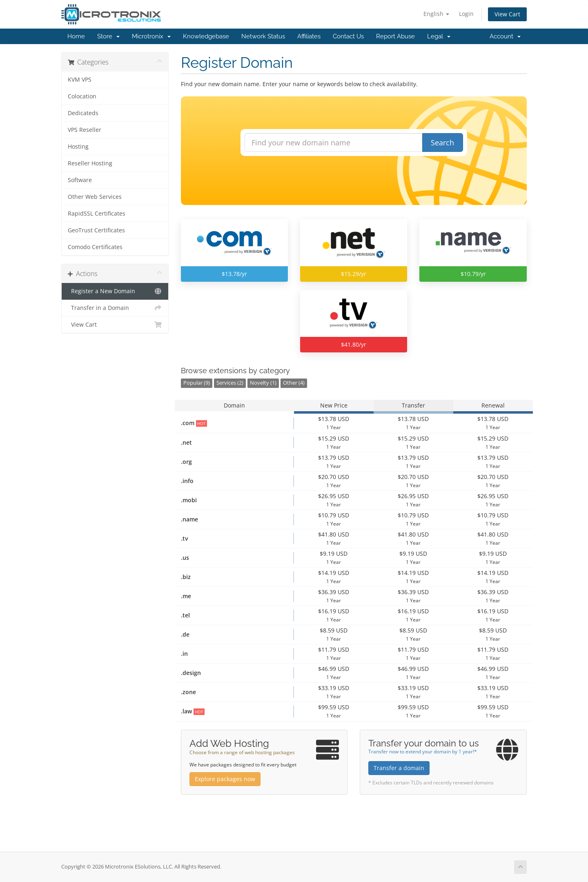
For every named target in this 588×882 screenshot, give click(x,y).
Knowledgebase (206, 36)
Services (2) (230, 383)
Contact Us (348, 36)
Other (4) (294, 383)
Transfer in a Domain (115, 308)
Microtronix (151, 36)
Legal (439, 36)
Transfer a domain (399, 768)
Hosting (78, 147)
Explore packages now (225, 779)
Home (76, 36)
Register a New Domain (115, 291)
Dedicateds (83, 113)
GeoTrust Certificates (96, 230)
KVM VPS (80, 80)
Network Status (263, 36)
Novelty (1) (263, 383)
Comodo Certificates (95, 247)
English (436, 14)
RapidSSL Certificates (97, 214)
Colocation (82, 96)
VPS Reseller (85, 130)
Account (505, 36)
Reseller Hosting (90, 163)
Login (466, 14)
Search (442, 143)
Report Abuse (395, 36)
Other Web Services (95, 197)
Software (80, 180)
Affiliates (309, 36)
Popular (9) (197, 383)
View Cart (507, 14)
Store (108, 36)
